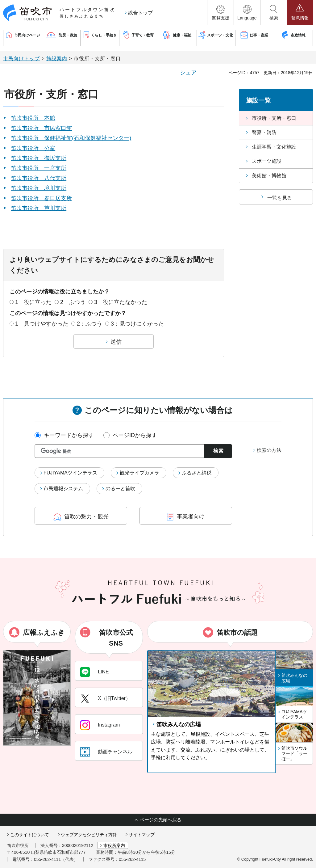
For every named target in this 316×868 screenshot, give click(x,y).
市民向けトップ (21, 59)
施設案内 (57, 59)
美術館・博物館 (269, 176)
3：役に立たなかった (121, 302)
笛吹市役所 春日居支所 (41, 198)
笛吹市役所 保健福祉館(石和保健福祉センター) (71, 138)
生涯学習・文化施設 (274, 147)
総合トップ (140, 13)
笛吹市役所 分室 (33, 148)
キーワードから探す (69, 435)
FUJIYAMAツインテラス (70, 473)
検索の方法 (269, 450)
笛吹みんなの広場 (179, 724)
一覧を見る (280, 198)
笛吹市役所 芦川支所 (39, 208)
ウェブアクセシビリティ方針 (89, 835)
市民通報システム (63, 489)
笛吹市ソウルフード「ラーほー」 (294, 754)
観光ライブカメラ (139, 473)
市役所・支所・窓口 (274, 118)
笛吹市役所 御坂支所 (39, 158)
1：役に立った (33, 302)
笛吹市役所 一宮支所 (39, 168)
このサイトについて (30, 835)
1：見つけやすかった (42, 324)
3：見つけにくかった (137, 324)
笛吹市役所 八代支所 (39, 178)
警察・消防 (264, 132)
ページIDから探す (135, 435)
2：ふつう (73, 302)
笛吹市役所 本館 (33, 118)
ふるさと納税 (197, 473)
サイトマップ (142, 835)
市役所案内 (114, 845)
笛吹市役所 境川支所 (39, 188)
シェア (188, 73)
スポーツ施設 (267, 161)
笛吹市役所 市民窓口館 (41, 128)
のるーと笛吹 (120, 489)
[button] (220, 12)
